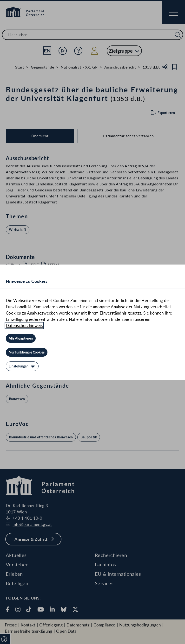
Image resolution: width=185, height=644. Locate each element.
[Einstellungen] (22, 366)
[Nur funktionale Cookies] (27, 352)
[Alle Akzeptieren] (21, 338)
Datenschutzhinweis (24, 325)
